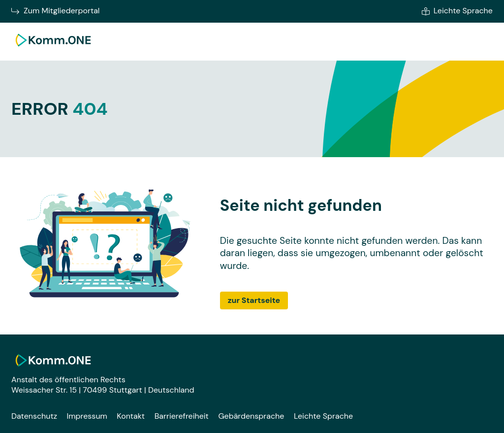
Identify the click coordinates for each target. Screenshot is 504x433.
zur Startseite (254, 300)
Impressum (87, 416)
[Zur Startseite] (53, 48)
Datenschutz (34, 416)
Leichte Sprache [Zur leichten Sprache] (457, 11)
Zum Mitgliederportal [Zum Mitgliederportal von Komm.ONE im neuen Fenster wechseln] (55, 11)
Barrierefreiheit (182, 416)
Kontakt (131, 416)
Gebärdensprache (251, 416)
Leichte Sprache (323, 416)
